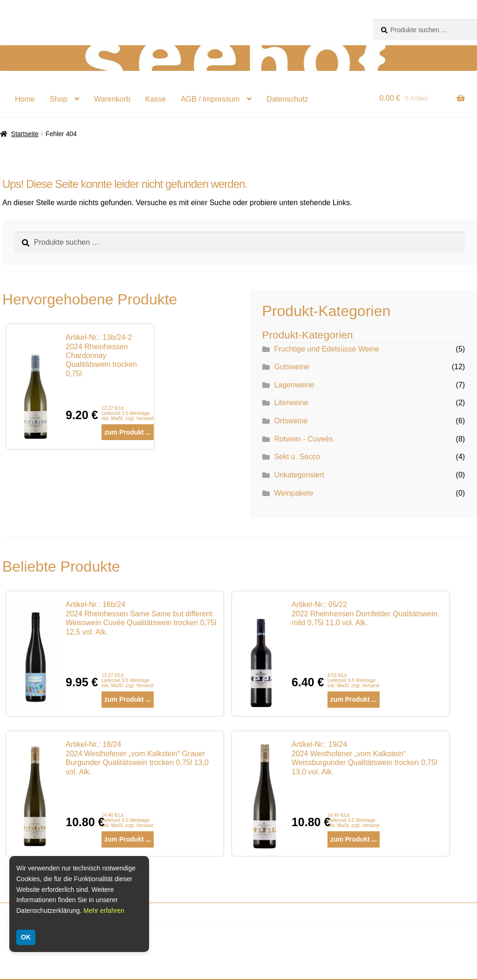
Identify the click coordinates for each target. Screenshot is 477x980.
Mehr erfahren (104, 911)
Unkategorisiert (299, 475)
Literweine (291, 403)
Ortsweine (291, 421)
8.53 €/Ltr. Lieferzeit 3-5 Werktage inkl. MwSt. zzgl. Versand (353, 680)
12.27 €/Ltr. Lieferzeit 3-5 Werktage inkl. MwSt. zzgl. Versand (127, 413)
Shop (58, 99)
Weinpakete (293, 493)
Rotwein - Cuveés (303, 439)
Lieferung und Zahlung (54, 966)
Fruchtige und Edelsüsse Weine (327, 349)
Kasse (156, 99)
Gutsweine (292, 367)
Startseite (25, 134)
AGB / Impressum (210, 99)
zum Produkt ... (128, 432)
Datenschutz (287, 99)
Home (25, 99)
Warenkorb (112, 99)
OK (26, 937)
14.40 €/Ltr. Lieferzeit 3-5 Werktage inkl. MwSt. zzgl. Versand (127, 820)
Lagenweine (294, 385)
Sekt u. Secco (297, 457)
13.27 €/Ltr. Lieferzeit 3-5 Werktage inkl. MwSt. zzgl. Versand (127, 680)
